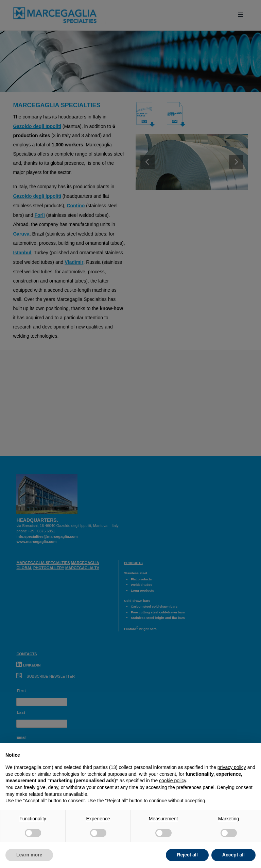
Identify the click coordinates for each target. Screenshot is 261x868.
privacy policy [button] (232, 767)
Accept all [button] (233, 855)
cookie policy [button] (172, 781)
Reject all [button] (187, 855)
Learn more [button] (29, 855)
